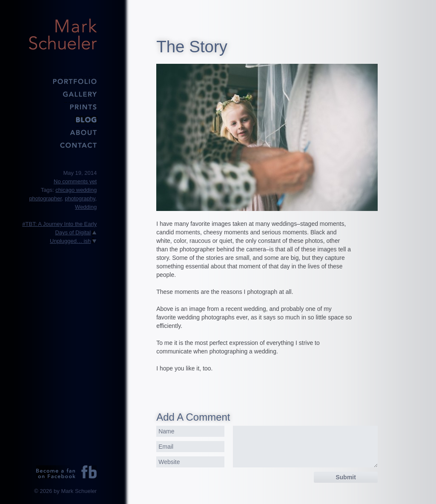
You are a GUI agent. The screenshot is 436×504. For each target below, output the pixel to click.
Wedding (86, 207)
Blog (63, 119)
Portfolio (63, 81)
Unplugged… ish (70, 241)
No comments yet (75, 181)
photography (80, 198)
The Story (192, 47)
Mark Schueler (63, 34)
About (63, 132)
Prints (63, 106)
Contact (63, 145)
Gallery (63, 94)
